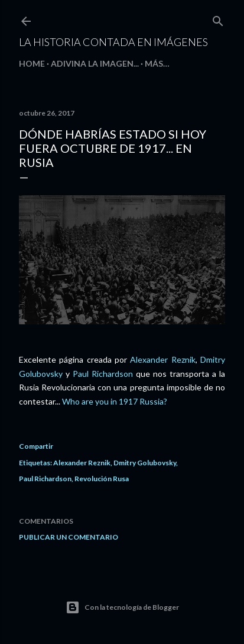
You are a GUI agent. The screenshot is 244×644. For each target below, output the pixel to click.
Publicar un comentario (69, 537)
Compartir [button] (36, 446)
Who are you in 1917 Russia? (115, 401)
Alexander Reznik (162, 359)
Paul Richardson (103, 374)
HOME (32, 63)
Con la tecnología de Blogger (122, 607)
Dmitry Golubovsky (145, 463)
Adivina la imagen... (95, 63)
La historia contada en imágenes (113, 42)
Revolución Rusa (102, 479)
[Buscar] (218, 19)
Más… (157, 63)
